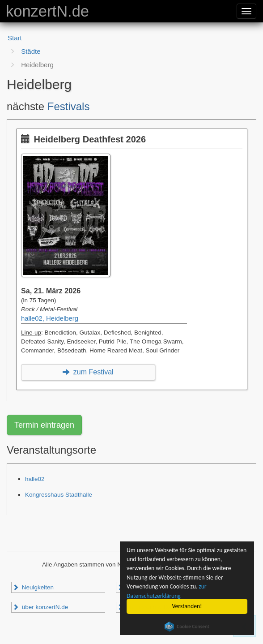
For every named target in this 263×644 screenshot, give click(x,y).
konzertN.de (47, 11)
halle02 (35, 479)
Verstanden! (187, 606)
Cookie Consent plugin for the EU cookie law (187, 627)
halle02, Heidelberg (50, 318)
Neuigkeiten (33, 587)
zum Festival (88, 372)
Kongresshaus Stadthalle (59, 495)
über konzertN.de (40, 607)
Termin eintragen (44, 425)
